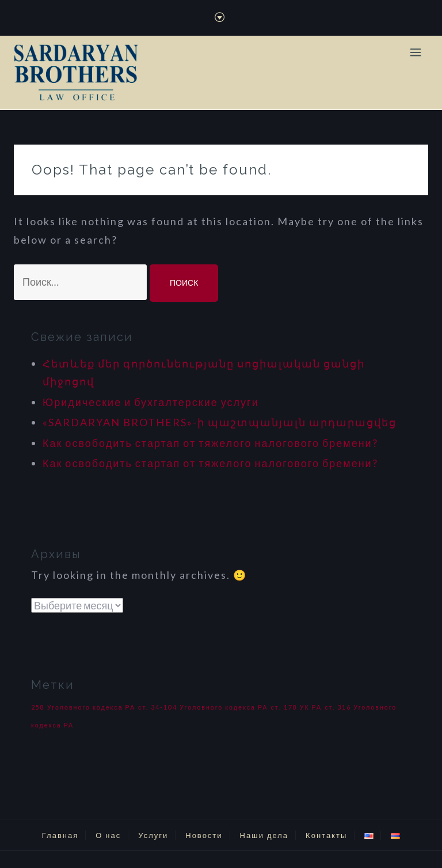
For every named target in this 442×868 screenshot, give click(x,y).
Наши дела (264, 835)
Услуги (153, 835)
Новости (204, 835)
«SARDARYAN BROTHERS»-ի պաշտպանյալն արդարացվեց (220, 422)
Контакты (326, 835)
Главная (60, 835)
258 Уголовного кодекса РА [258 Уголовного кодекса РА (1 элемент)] (83, 707)
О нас (108, 835)
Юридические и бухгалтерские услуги (151, 402)
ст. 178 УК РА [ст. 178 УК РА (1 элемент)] (296, 707)
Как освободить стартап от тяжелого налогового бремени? (210, 443)
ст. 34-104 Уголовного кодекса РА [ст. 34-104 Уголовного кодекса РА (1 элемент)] (203, 707)
